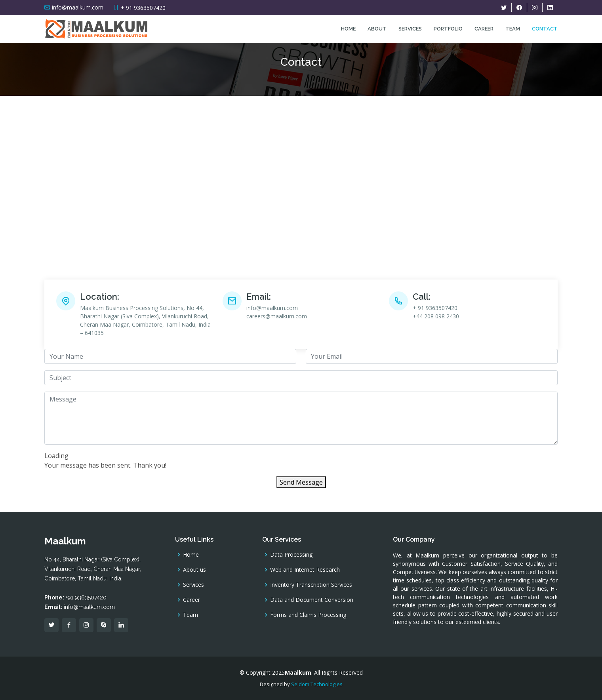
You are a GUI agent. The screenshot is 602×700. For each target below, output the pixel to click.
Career (484, 29)
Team (513, 29)
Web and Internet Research (305, 570)
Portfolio (448, 29)
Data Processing (291, 555)
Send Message (301, 482)
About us (194, 570)
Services (410, 29)
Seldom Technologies (317, 684)
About (377, 29)
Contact (545, 29)
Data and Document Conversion (312, 600)
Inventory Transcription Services (311, 585)
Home (348, 29)
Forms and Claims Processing (308, 615)
